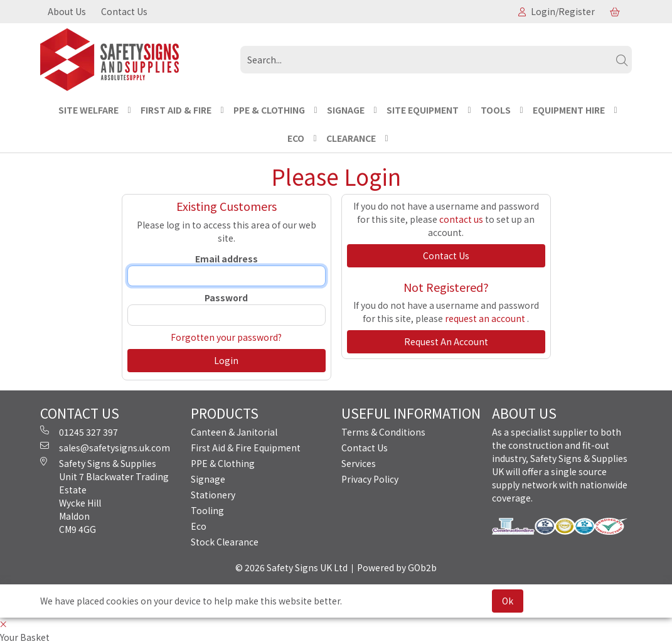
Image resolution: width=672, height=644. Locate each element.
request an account (486, 318)
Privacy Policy (370, 479)
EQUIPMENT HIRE (569, 110)
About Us (67, 11)
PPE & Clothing (223, 463)
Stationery (213, 495)
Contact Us (124, 11)
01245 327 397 (79, 432)
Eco (199, 526)
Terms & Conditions (383, 432)
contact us (461, 219)
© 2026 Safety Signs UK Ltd (291, 567)
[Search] (622, 60)
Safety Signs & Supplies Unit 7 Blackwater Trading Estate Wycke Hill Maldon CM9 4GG (104, 496)
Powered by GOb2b (397, 567)
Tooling (207, 510)
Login (226, 360)
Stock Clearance (225, 542)
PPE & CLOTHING (269, 110)
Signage (208, 479)
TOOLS (496, 110)
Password (226, 298)
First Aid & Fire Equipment (246, 448)
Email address (227, 259)
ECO (296, 138)
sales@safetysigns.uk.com (105, 448)
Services (359, 463)
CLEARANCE (351, 138)
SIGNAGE (346, 110)
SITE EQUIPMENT (423, 110)
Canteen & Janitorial (234, 432)
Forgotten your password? (226, 337)
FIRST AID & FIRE (176, 110)
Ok (508, 601)
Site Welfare (88, 110)
